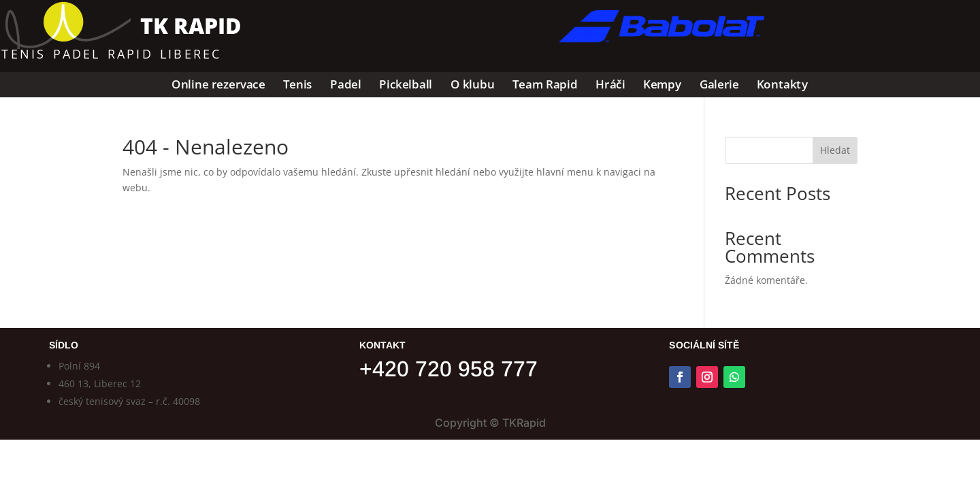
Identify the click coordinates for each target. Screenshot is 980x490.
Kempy (662, 85)
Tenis (298, 85)
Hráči (610, 85)
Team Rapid (545, 85)
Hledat (835, 150)
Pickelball (406, 85)
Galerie (719, 85)
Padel (346, 85)
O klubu (473, 85)
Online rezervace (219, 85)
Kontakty (783, 85)
